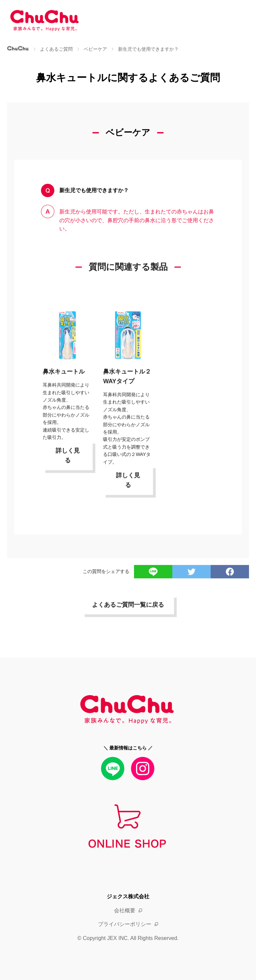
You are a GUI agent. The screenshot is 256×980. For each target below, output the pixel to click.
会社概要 (125, 910)
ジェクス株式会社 (128, 896)
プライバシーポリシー (125, 924)
